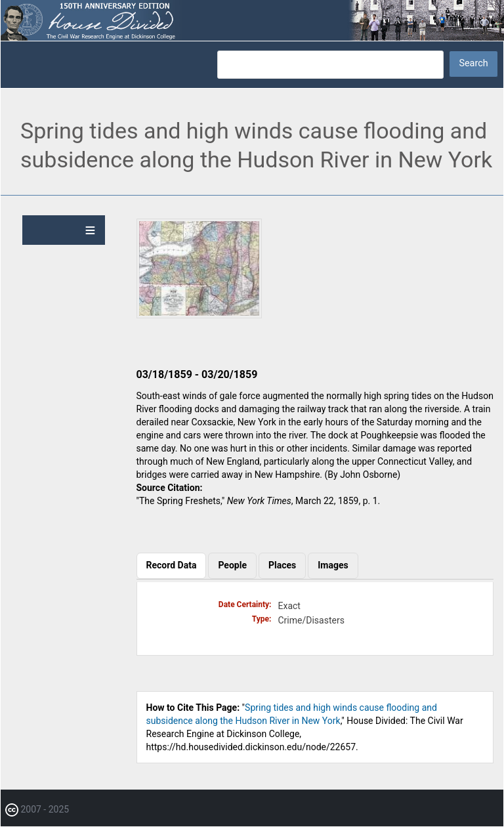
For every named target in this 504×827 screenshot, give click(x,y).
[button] (199, 315)
